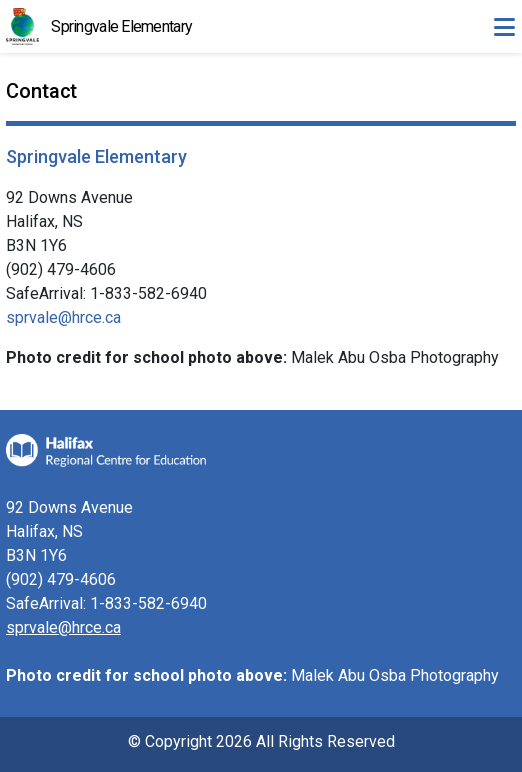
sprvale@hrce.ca (63, 317)
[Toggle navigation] (504, 27)
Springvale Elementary (121, 26)
